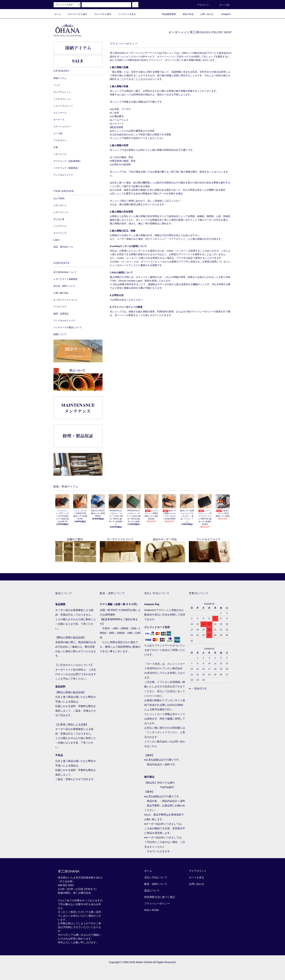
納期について (60, 334)
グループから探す (101, 14)
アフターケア (60, 307)
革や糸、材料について (64, 286)
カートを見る (196, 877)
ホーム (58, 14)
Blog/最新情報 (167, 14)
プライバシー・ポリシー (161, 60)
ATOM (155, 910)
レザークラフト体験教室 (65, 279)
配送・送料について (156, 884)
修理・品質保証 (61, 314)
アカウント (201, 5)
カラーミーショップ (168, 57)
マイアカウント (198, 871)
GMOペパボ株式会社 (193, 53)
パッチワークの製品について (68, 327)
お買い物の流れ (61, 293)
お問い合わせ (205, 14)
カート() (222, 5)
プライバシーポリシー (157, 904)
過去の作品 (186, 14)
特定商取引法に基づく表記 (160, 897)
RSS (147, 910)
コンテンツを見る (125, 14)
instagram (224, 14)
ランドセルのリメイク (64, 321)
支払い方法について (156, 877)
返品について (152, 890)
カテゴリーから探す (75, 14)
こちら (153, 746)
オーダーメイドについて (65, 300)
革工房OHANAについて (65, 272)
